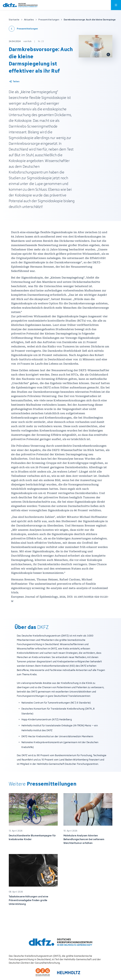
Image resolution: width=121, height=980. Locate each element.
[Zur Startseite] (20, 5)
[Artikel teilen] (14, 81)
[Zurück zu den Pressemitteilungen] (23, 29)
